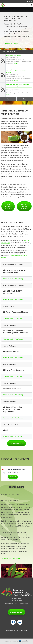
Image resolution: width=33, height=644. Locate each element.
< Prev (8, 99)
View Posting (19, 279)
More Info (13, 477)
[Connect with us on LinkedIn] (20, 622)
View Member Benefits (11, 43)
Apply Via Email (8, 279)
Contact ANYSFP (12, 630)
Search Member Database (24, 206)
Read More (16, 63)
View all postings (16, 443)
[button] (28, 5)
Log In (29, 2)
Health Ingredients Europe (14, 56)
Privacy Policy (23, 630)
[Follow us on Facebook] (13, 622)
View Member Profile (11, 558)
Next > (25, 99)
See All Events (16, 487)
